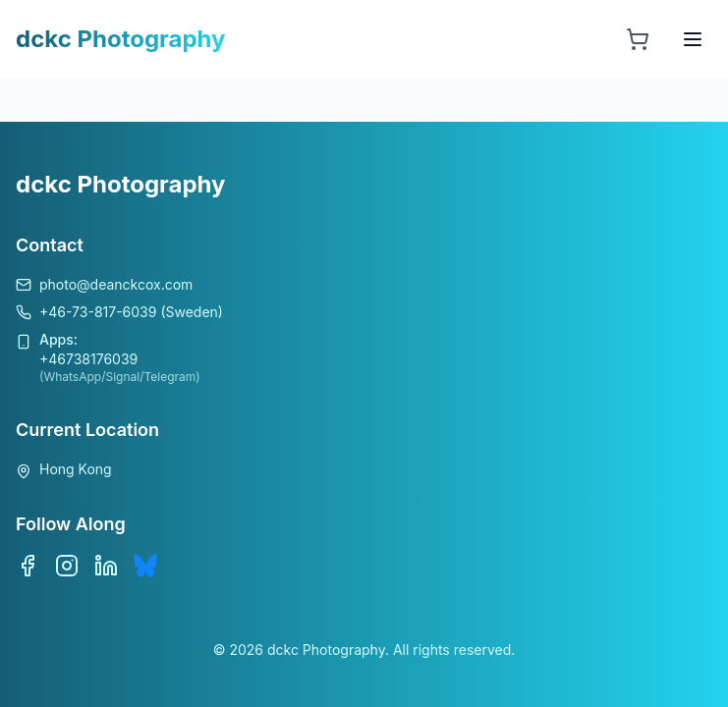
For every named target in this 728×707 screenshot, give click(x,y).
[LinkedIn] (106, 566)
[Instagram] (67, 566)
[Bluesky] (145, 566)
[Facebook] (28, 566)
